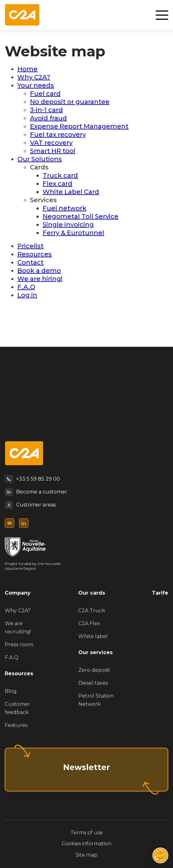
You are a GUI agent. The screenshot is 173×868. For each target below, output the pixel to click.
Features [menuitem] (16, 725)
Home (27, 69)
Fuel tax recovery (58, 134)
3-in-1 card (46, 110)
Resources (35, 254)
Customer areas (36, 505)
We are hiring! (40, 279)
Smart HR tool (53, 151)
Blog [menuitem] (11, 691)
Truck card (60, 175)
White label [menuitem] (93, 636)
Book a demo (39, 271)
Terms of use (87, 833)
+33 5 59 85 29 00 (38, 479)
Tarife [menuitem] (160, 593)
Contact (30, 262)
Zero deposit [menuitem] (94, 670)
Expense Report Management (79, 126)
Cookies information (86, 844)
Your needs (36, 85)
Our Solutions (40, 159)
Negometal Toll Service (81, 216)
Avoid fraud (48, 118)
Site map (86, 855)
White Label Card (71, 192)
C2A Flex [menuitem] (89, 623)
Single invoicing (68, 225)
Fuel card (45, 94)
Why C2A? (34, 77)
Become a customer (42, 492)
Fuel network (65, 208)
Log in (27, 295)
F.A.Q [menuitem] (12, 657)
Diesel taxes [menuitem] (93, 683)
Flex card (57, 184)
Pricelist (30, 246)
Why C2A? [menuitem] (18, 611)
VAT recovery (51, 143)
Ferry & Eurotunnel (73, 233)
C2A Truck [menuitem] (92, 611)
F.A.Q (26, 287)
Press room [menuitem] (19, 645)
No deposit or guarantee (70, 102)
